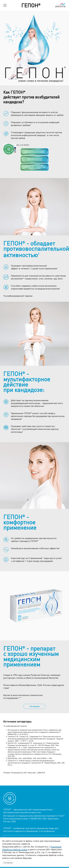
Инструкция (34, 706)
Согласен (8, 863)
